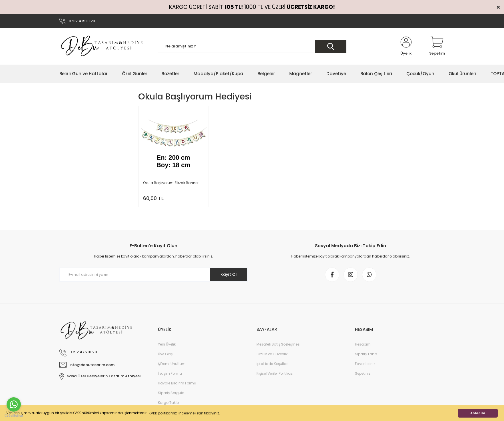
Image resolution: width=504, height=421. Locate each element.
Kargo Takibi (169, 403)
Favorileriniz (365, 364)
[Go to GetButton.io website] (14, 415)
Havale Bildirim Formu (177, 383)
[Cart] (437, 46)
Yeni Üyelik (167, 344)
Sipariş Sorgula (171, 393)
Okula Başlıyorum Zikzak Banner (171, 183)
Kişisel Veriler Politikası (275, 373)
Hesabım (363, 344)
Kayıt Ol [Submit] (229, 274)
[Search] (252, 46)
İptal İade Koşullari (272, 364)
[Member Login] (406, 46)
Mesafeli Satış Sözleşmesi (278, 344)
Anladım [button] (478, 413)
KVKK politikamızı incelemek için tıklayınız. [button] (184, 413)
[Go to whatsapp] (14, 404)
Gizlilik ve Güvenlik (272, 354)
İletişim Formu (170, 373)
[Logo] (102, 46)
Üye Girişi (166, 354)
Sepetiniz (363, 373)
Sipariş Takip (366, 354)
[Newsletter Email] (154, 275)
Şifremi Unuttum (172, 364)
